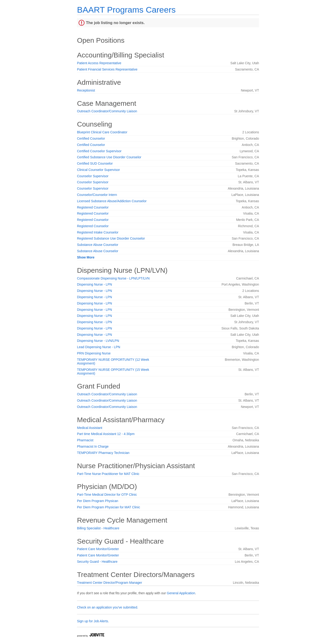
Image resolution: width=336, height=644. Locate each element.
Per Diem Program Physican (98, 501)
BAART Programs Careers (126, 10)
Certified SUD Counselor (95, 163)
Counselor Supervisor (93, 176)
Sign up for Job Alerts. (93, 621)
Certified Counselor (91, 138)
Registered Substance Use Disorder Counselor (111, 238)
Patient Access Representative (99, 63)
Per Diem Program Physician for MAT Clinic (108, 507)
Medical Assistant (90, 428)
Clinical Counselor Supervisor (98, 170)
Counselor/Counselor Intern (97, 195)
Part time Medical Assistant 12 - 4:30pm (106, 434)
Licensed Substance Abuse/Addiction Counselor (112, 201)
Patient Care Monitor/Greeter (98, 549)
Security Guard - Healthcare (97, 562)
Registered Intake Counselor (98, 232)
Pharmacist (85, 440)
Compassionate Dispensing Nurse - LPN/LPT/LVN (113, 278)
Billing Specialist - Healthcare (98, 528)
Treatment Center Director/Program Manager (110, 583)
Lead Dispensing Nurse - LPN (99, 347)
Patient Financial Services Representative (107, 69)
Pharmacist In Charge (93, 446)
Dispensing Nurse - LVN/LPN (98, 341)
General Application (181, 593)
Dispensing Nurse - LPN (94, 284)
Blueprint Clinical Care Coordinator (102, 132)
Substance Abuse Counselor (98, 245)
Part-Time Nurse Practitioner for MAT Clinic (108, 474)
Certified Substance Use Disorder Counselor (109, 157)
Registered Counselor (93, 207)
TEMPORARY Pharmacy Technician (103, 453)
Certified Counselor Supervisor (99, 151)
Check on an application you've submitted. (108, 607)
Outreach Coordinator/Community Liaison (107, 111)
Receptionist (86, 90)
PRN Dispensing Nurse (94, 353)
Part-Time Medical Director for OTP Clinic (107, 495)
